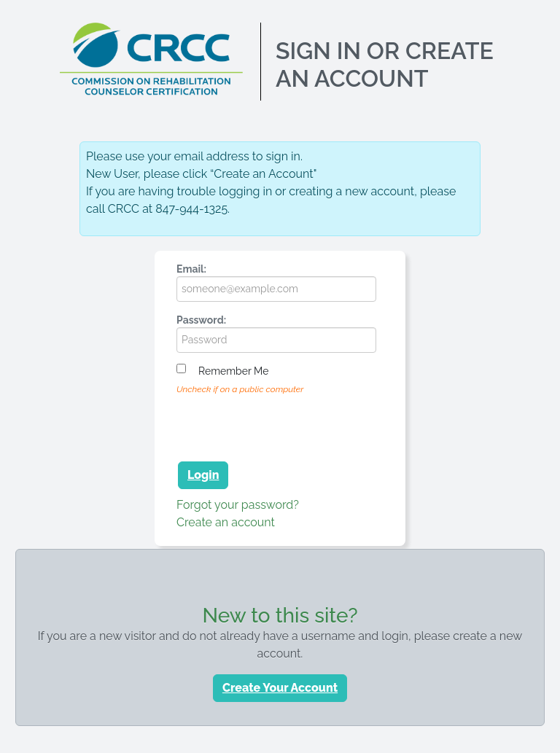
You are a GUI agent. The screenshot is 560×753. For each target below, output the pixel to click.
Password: (201, 320)
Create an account (226, 522)
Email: (191, 269)
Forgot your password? (238, 505)
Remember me (233, 371)
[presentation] (287, 426)
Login (203, 475)
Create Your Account (280, 688)
